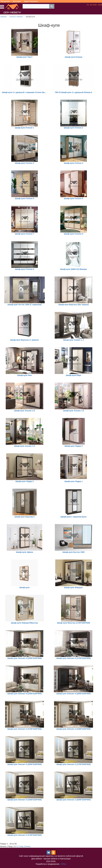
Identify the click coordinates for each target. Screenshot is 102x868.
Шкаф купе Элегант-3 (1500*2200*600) (25, 800)
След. (21, 846)
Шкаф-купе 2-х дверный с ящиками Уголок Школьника (25, 92)
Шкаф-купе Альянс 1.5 (73, 411)
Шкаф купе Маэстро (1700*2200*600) (74, 623)
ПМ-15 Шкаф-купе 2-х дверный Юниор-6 (73, 92)
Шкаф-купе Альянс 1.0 (24, 446)
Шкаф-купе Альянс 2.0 (24, 411)
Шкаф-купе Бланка (74, 57)
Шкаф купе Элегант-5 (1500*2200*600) (25, 694)
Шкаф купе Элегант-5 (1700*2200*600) (74, 658)
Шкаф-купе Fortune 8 (73, 234)
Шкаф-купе (25, 587)
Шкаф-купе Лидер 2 (24, 481)
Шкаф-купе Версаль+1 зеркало (25, 340)
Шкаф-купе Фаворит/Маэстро (24, 623)
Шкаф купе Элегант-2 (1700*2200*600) (25, 835)
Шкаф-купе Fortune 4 (73, 163)
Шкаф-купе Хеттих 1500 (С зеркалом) (25, 305)
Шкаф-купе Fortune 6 (73, 198)
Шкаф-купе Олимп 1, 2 (74, 340)
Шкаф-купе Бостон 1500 (74, 552)
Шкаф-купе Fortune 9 (24, 269)
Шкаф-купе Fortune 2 (73, 128)
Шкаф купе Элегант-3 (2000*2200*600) (25, 764)
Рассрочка (5, 1)
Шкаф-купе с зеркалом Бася (74, 517)
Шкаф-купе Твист (25, 57)
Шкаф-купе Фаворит (74, 587)
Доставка (17, 1)
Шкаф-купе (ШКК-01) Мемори (73, 269)
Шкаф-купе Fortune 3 (24, 163)
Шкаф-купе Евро (74, 375)
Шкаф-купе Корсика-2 (25, 517)
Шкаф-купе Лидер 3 (73, 446)
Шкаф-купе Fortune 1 (24, 128)
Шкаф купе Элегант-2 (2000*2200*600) (74, 800)
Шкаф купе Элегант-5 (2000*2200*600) (25, 658)
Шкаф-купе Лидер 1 (73, 481)
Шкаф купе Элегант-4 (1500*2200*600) (74, 729)
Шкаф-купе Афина (25, 552)
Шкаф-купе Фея (25, 375)
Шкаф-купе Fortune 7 (24, 234)
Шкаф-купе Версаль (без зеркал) (74, 305)
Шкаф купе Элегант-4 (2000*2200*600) (74, 694)
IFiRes (63, 864)
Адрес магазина (31, 1)
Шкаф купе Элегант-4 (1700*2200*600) (25, 729)
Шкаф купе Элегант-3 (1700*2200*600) (74, 764)
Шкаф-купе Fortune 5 (24, 198)
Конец (28, 846)
